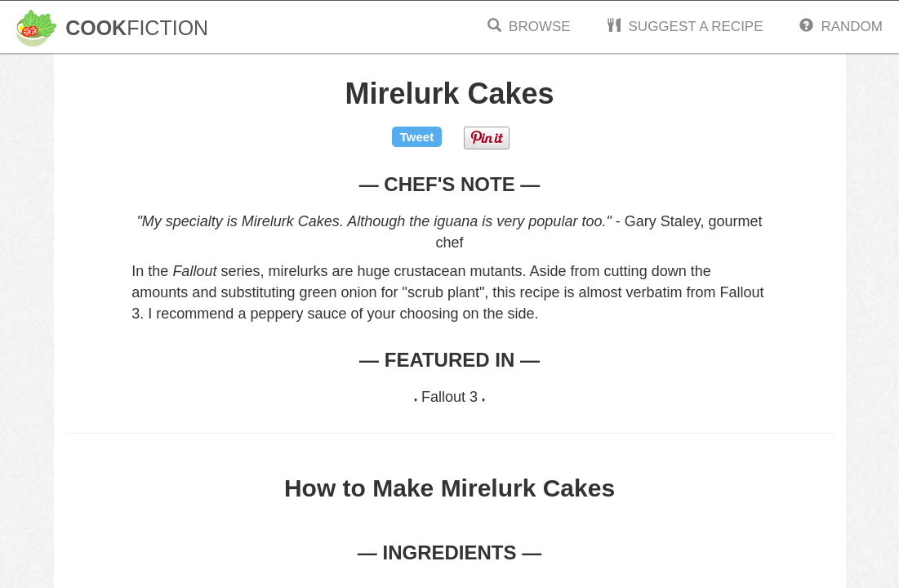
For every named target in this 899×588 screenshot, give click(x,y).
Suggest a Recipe (685, 27)
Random (841, 27)
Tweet (417, 137)
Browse (529, 27)
